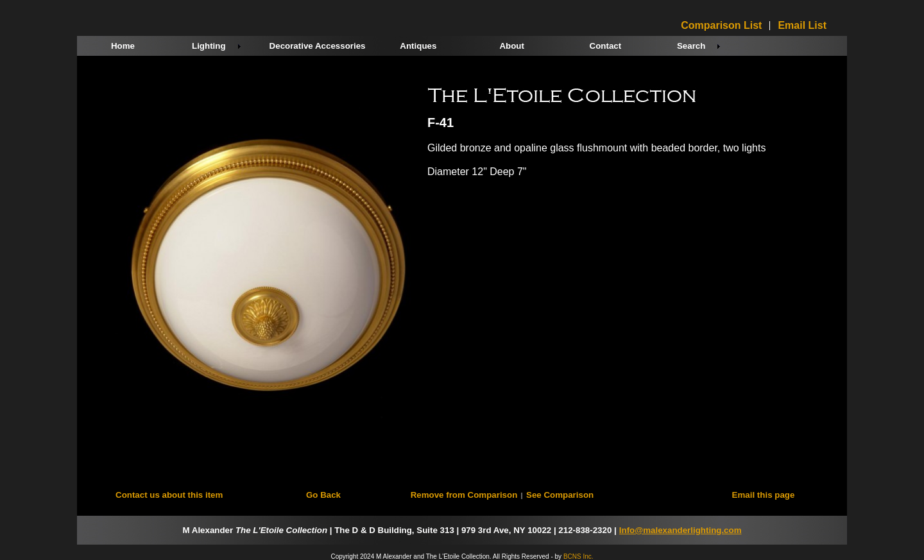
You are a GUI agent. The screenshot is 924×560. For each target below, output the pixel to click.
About (512, 46)
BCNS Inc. (578, 556)
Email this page (764, 495)
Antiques (418, 46)
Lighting (209, 46)
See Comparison (560, 495)
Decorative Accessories (318, 46)
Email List (802, 26)
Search (691, 46)
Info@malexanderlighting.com (680, 530)
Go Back (323, 495)
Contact (606, 46)
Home (123, 46)
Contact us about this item (169, 495)
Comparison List (721, 26)
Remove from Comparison (464, 495)
